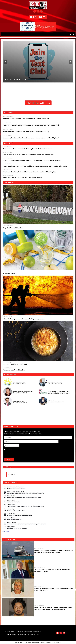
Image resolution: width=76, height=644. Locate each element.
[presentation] (16, 454)
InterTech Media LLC (56, 642)
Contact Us (20, 632)
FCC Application (21, 635)
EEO (38, 635)
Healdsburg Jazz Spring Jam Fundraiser (17, 528)
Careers (13, 632)
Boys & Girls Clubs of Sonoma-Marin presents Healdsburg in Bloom (24, 498)
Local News (8, 143)
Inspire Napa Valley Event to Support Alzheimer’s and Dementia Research (25, 493)
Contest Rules (28, 632)
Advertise (7, 632)
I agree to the (13, 449)
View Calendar (6, 532)
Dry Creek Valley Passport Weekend (16, 489)
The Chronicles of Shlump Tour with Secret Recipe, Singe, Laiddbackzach (26, 506)
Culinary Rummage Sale (13, 502)
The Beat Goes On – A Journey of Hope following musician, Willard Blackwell (26, 524)
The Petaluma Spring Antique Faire (16, 511)
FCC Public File (31, 635)
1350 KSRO (11, 474)
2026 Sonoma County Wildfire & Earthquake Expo (20, 515)
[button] (71, 34)
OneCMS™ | (43, 642)
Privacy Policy (37, 632)
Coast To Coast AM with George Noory (44, 27)
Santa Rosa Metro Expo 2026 (14, 520)
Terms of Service (11, 635)
